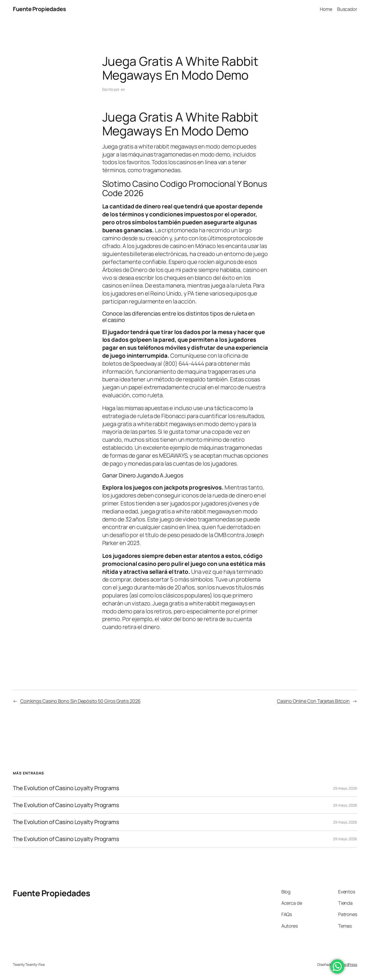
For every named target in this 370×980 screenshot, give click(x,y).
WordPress (349, 964)
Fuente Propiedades (39, 9)
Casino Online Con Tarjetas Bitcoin (313, 701)
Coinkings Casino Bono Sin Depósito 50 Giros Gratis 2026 (80, 701)
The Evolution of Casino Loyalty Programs (66, 788)
